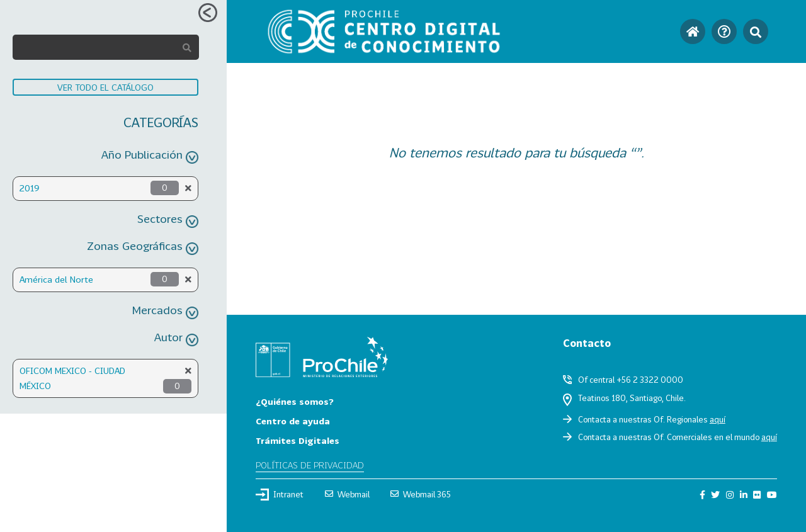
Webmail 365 (421, 494)
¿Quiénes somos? (295, 401)
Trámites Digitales (298, 440)
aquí (718, 419)
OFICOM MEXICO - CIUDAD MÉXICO (72, 378)
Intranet (280, 494)
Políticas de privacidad (310, 465)
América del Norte (56, 279)
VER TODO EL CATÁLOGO (105, 87)
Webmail (347, 494)
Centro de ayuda (293, 421)
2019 (30, 188)
